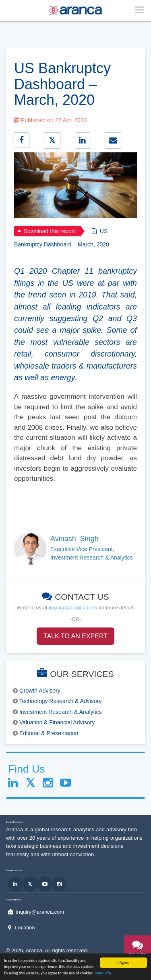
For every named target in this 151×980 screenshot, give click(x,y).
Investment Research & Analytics (61, 712)
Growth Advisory (40, 691)
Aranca (34, 950)
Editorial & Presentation (49, 733)
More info (103, 974)
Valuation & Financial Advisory (57, 722)
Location (25, 928)
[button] (138, 951)
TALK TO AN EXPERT (75, 636)
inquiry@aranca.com (73, 608)
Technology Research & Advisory (61, 701)
